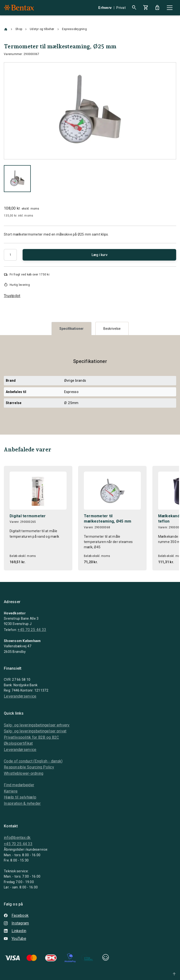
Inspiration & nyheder (22, 803)
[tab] (71, 328)
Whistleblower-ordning (24, 773)
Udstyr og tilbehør (42, 29)
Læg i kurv (99, 255)
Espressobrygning (74, 29)
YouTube (15, 939)
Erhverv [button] (105, 8)
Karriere (11, 791)
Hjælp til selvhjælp (20, 797)
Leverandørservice (20, 696)
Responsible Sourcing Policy (29, 767)
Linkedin (15, 931)
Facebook (16, 915)
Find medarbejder (19, 785)
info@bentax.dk (17, 838)
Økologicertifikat (18, 743)
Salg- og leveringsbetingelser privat (35, 731)
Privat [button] (121, 8)
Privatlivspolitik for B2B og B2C (31, 737)
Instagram (16, 923)
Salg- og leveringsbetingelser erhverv (37, 725)
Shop (19, 29)
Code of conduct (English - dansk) (33, 761)
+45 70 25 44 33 (32, 630)
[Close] (170, 8)
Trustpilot (12, 296)
